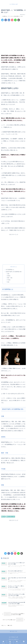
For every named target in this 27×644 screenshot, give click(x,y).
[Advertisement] (13, 36)
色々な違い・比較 (11, 517)
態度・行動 (10, 278)
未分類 (3, 517)
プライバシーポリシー (14, 639)
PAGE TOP (14, 631)
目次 (12, 267)
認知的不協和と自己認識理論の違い (14, 272)
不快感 (9, 280)
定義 (8, 274)
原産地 (9, 276)
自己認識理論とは (10, 270)
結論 (8, 282)
